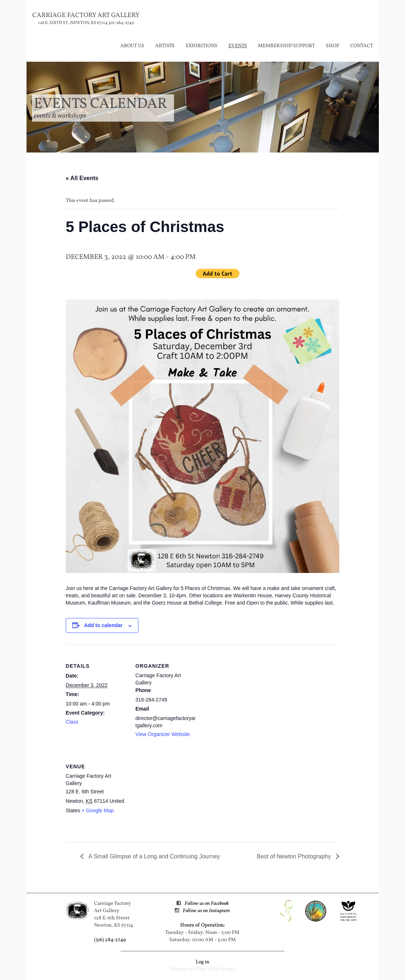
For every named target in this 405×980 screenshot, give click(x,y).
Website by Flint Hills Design (203, 969)
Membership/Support (286, 46)
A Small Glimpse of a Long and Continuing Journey (154, 856)
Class (72, 722)
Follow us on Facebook (206, 904)
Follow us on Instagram (206, 911)
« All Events (82, 178)
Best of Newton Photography (295, 856)
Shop (333, 46)
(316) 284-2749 (110, 940)
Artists (165, 46)
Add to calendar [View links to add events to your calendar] (103, 625)
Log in (202, 962)
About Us (132, 46)
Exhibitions (202, 46)
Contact (362, 46)
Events (238, 46)
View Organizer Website (163, 734)
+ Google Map (97, 810)
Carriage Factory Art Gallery (86, 15)
